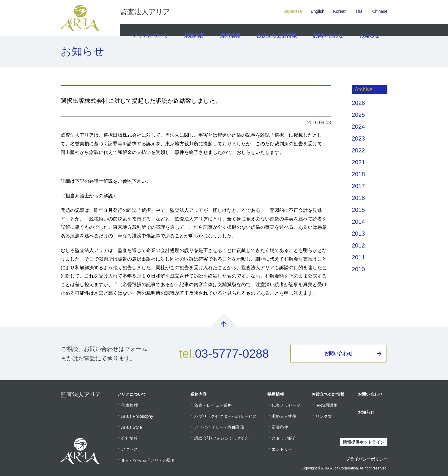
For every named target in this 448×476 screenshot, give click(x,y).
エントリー (282, 449)
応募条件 (280, 427)
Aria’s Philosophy (137, 416)
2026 (358, 103)
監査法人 (145, 12)
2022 (358, 150)
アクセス (130, 449)
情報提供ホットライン (364, 442)
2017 (358, 186)
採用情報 (231, 30)
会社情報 (130, 438)
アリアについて (149, 30)
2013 (358, 234)
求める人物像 (284, 416)
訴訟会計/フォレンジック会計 (222, 438)
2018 (358, 174)
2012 (358, 245)
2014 (358, 222)
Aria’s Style (132, 427)
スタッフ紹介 (284, 438)
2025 (358, 115)
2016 (358, 198)
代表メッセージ (286, 405)
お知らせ (369, 30)
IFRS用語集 (326, 405)
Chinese (380, 11)
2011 (358, 257)
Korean (340, 11)
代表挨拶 (130, 405)
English (318, 11)
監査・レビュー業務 (213, 405)
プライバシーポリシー (367, 459)
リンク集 (324, 416)
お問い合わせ (327, 30)
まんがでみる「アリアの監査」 (150, 460)
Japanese (293, 11)
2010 (358, 269)
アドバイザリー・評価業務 (219, 427)
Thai (359, 11)
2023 (358, 138)
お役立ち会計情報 (277, 30)
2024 (358, 127)
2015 (358, 210)
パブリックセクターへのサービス (225, 416)
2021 (358, 162)
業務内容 (193, 30)
